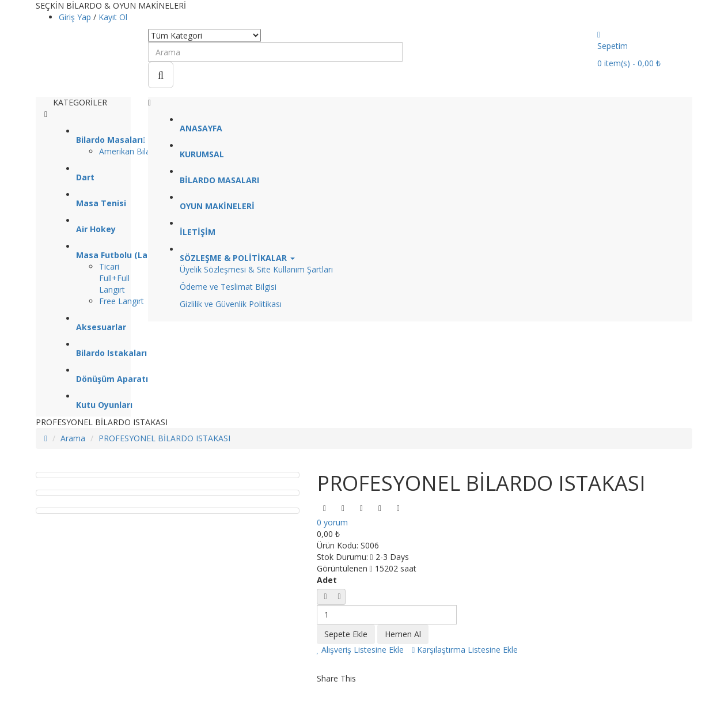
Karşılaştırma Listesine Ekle (465, 650)
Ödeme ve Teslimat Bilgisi (228, 287)
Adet (327, 580)
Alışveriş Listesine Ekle (361, 650)
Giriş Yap (76, 17)
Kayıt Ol (113, 17)
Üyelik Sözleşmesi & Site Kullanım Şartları (256, 269)
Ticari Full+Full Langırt (114, 278)
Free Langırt (122, 301)
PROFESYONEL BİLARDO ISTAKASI (164, 438)
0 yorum (332, 522)
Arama (73, 438)
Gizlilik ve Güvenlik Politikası (231, 304)
